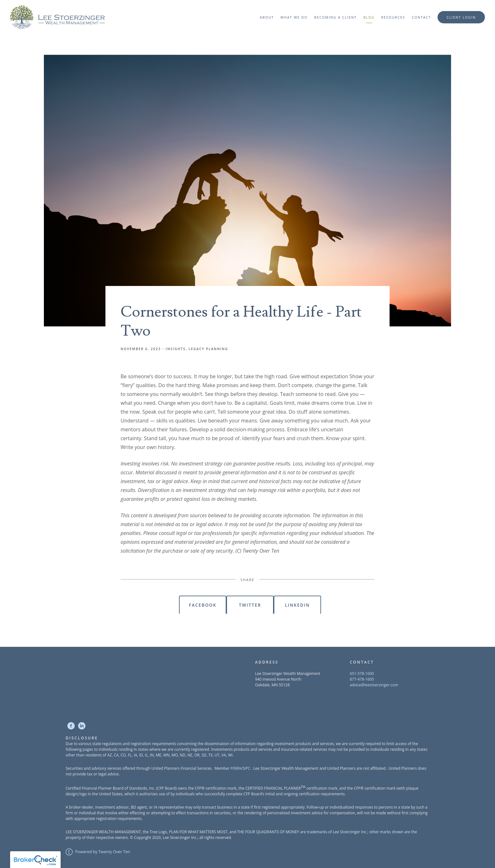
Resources (393, 17)
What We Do (294, 17)
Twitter (250, 605)
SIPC (246, 768)
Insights (176, 349)
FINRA (236, 768)
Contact (421, 17)
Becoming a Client (335, 17)
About (267, 17)
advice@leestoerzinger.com (374, 685)
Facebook (203, 605)
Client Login (461, 17)
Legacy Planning (208, 349)
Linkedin (297, 605)
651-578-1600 (362, 674)
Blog (369, 17)
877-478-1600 (362, 679)
